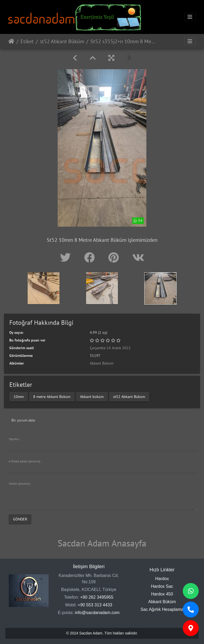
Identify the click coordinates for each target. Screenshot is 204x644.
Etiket (27, 41)
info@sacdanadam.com (97, 613)
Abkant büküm (92, 396)
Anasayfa (11, 41)
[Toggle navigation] (190, 17)
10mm (19, 396)
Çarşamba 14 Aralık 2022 (110, 348)
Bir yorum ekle (23, 420)
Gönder (20, 519)
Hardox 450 (162, 594)
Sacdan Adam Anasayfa (102, 543)
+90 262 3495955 (97, 597)
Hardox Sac (162, 586)
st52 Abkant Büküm (62, 41)
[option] (44, 288)
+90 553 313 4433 (95, 605)
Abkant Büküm (102, 363)
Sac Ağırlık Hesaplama (162, 609)
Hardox (162, 579)
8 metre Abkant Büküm (52, 396)
